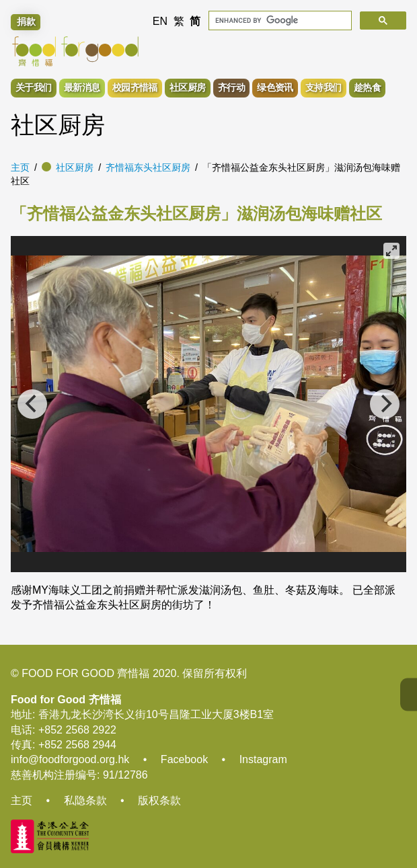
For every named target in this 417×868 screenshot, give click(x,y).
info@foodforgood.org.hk (70, 759)
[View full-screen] (391, 251)
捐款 (26, 22)
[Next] (385, 404)
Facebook (184, 759)
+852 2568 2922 (77, 730)
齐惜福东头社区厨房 (148, 167)
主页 (20, 167)
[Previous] (32, 404)
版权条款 (159, 800)
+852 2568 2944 (77, 745)
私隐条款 (85, 800)
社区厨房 (75, 167)
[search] (279, 21)
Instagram (263, 759)
